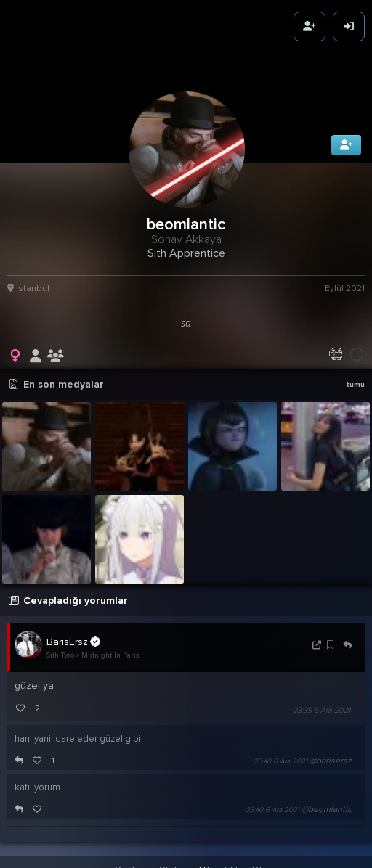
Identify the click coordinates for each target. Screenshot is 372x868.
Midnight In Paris (110, 650)
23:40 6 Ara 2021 (280, 756)
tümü (355, 379)
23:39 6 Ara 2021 (322, 704)
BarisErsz (73, 636)
